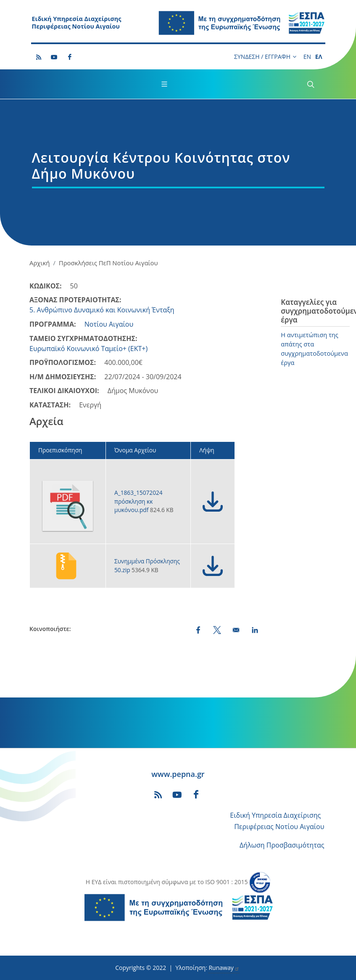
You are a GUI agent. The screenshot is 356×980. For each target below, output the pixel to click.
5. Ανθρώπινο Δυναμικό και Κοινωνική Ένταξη (102, 310)
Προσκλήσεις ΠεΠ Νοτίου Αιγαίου (108, 263)
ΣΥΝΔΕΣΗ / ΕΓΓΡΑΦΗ (265, 57)
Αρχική (40, 263)
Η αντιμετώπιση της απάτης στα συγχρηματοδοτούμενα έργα (314, 349)
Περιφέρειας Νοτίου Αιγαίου (279, 827)
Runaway (224, 968)
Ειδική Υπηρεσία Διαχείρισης (275, 815)
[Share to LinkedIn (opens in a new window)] (255, 630)
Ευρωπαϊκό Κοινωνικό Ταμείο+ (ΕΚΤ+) (88, 349)
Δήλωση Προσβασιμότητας (282, 845)
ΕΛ (319, 57)
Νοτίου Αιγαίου (109, 324)
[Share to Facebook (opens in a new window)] (198, 630)
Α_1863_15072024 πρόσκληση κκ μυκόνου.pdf (138, 501)
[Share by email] (236, 630)
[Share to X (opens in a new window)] (217, 630)
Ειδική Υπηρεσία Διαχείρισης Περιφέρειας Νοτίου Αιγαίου (77, 23)
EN (307, 57)
